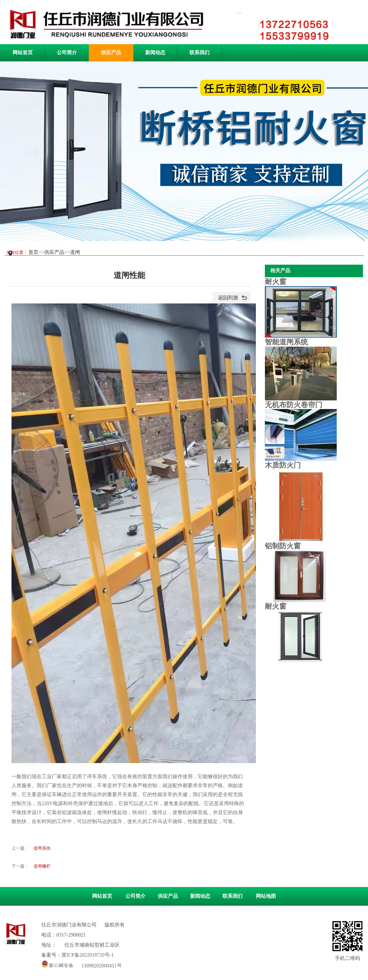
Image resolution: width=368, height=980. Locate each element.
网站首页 (23, 53)
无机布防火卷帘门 (294, 405)
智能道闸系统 (286, 342)
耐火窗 (276, 282)
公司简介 (67, 53)
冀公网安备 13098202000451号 (82, 964)
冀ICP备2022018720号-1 (88, 955)
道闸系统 (42, 848)
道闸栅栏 (42, 866)
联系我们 (199, 53)
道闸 (75, 252)
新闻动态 (155, 53)
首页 (33, 252)
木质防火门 (283, 465)
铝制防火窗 (283, 546)
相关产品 (280, 271)
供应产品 (111, 53)
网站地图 (266, 896)
